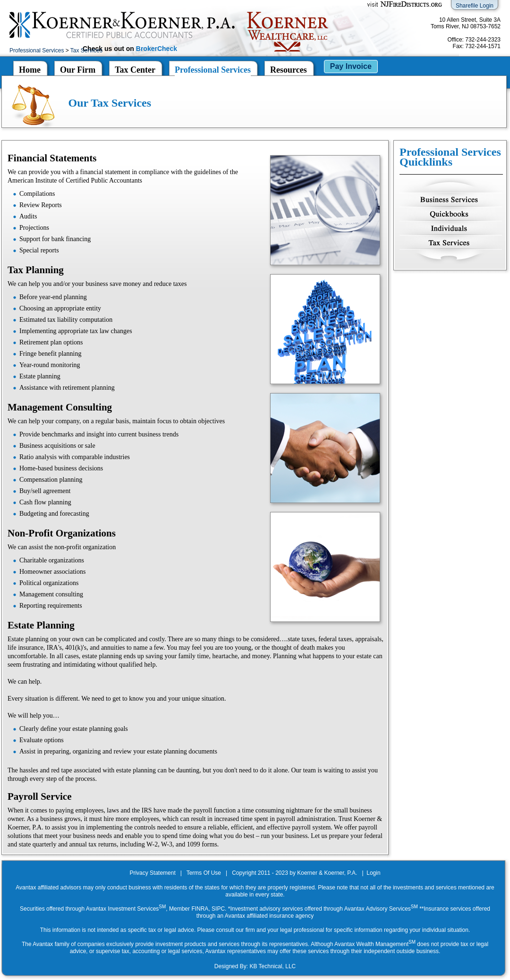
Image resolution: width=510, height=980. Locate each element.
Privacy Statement (152, 873)
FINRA (200, 909)
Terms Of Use (204, 873)
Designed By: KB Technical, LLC (255, 966)
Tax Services (86, 50)
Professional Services (37, 50)
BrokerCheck (157, 49)
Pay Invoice (351, 66)
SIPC (218, 909)
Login (373, 873)
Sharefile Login (475, 6)
